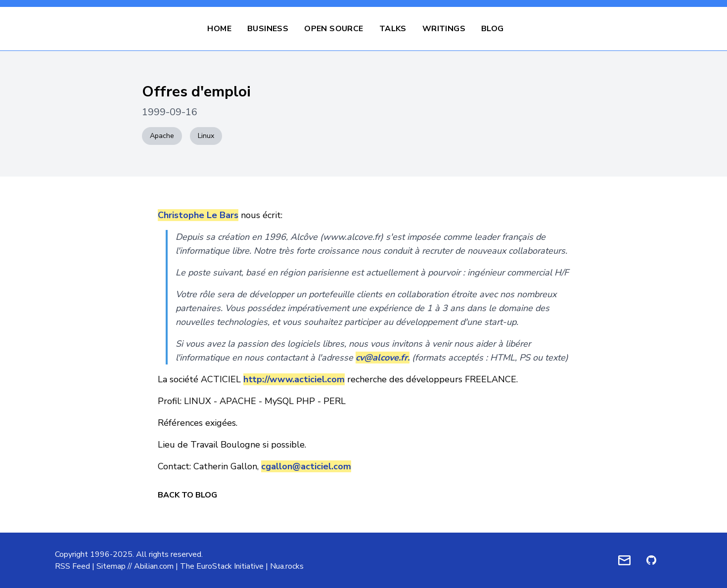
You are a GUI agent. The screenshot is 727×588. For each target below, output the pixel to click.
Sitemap (111, 566)
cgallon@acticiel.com (306, 466)
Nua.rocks (287, 566)
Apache (162, 136)
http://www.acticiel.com (294, 379)
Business (268, 29)
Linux (206, 136)
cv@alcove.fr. (383, 358)
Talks (393, 29)
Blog (493, 29)
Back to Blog (187, 495)
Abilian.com (154, 566)
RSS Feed (72, 566)
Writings (444, 29)
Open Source (334, 29)
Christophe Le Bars (198, 215)
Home (219, 29)
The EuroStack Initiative (222, 566)
